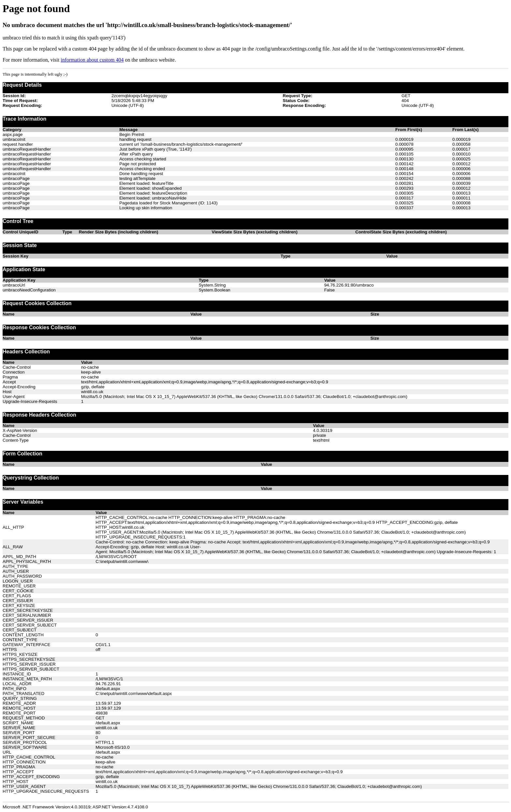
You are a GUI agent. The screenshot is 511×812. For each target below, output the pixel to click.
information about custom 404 (92, 60)
